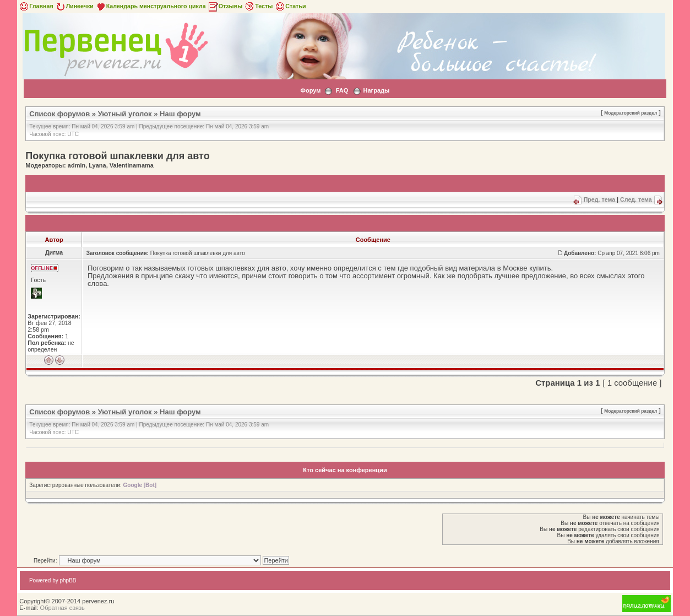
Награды (377, 90)
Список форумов (59, 114)
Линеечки (74, 6)
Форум (311, 90)
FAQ (342, 90)
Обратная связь (63, 608)
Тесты (258, 6)
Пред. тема (599, 199)
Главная (36, 6)
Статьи (290, 6)
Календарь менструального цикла (151, 6)
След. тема (636, 199)
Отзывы (225, 6)
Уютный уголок (125, 114)
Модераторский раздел (631, 113)
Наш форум (180, 114)
